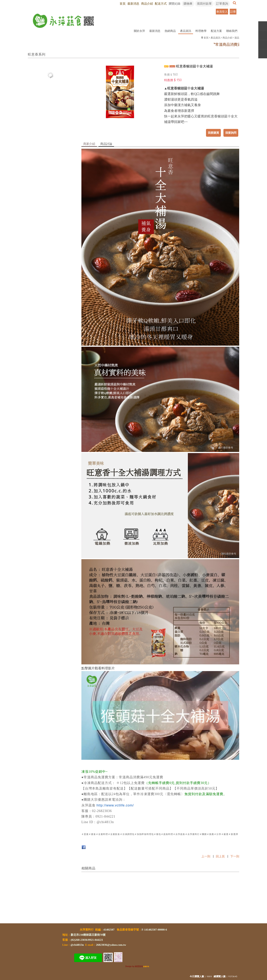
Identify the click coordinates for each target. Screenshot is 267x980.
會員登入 (222, 11)
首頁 (206, 38)
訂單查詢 (222, 3)
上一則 (206, 856)
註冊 (233, 11)
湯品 (237, 38)
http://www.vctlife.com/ (115, 805)
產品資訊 (215, 38)
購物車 (188, 3)
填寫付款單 (204, 3)
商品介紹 (227, 38)
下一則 (235, 856)
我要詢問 (231, 133)
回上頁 (220, 856)
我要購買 (213, 133)
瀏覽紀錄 (174, 3)
